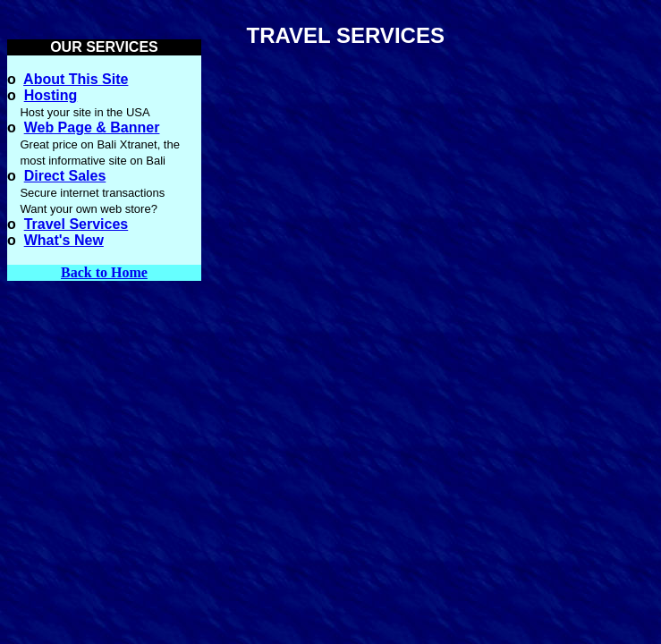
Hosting (51, 95)
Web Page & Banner (92, 127)
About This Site (76, 79)
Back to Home (104, 272)
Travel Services (76, 224)
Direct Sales (65, 176)
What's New (64, 240)
